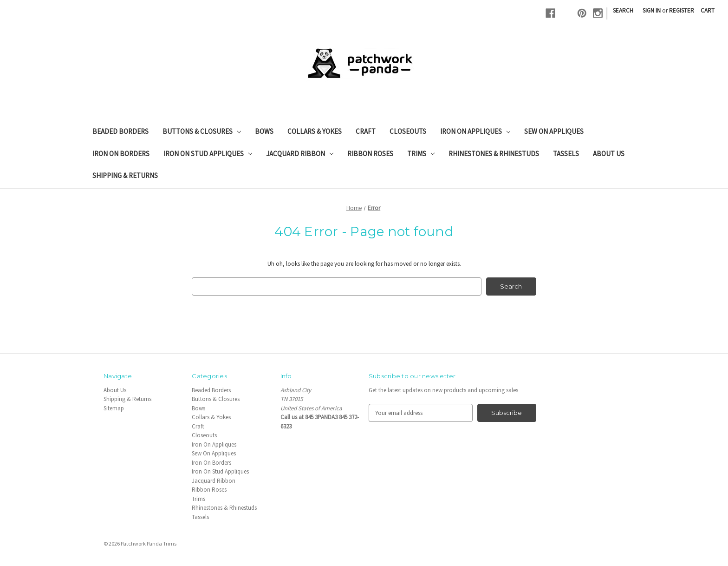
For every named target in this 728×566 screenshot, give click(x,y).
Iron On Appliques (475, 131)
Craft (366, 131)
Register (682, 10)
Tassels (566, 154)
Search (623, 10)
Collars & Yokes (315, 131)
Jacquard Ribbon (300, 154)
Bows (264, 131)
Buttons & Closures (202, 131)
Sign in (652, 10)
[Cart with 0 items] (708, 11)
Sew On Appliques (554, 131)
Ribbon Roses (370, 154)
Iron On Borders (121, 154)
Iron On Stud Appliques (208, 154)
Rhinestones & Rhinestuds (494, 154)
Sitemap (114, 408)
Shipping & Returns (125, 175)
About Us (609, 154)
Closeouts (408, 131)
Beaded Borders (120, 131)
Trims (421, 154)
